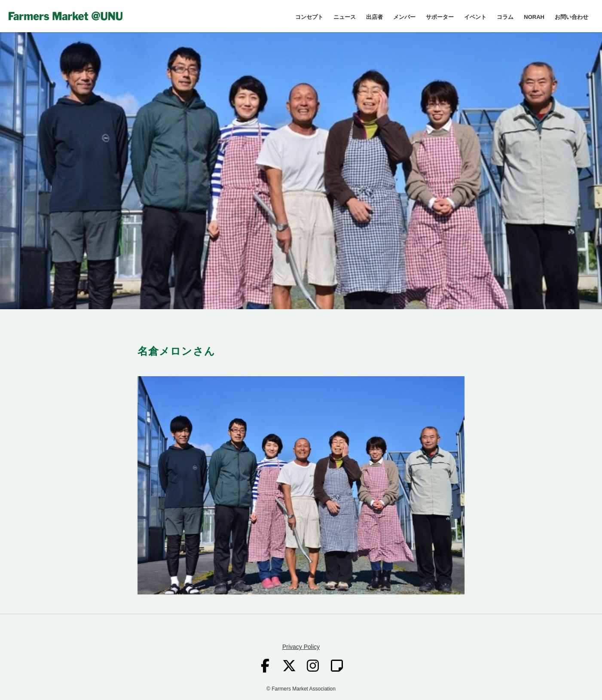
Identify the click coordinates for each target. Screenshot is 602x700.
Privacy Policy (301, 647)
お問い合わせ (571, 17)
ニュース (345, 17)
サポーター (440, 17)
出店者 (374, 17)
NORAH (534, 17)
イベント (475, 17)
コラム (505, 17)
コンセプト (309, 17)
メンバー (404, 17)
